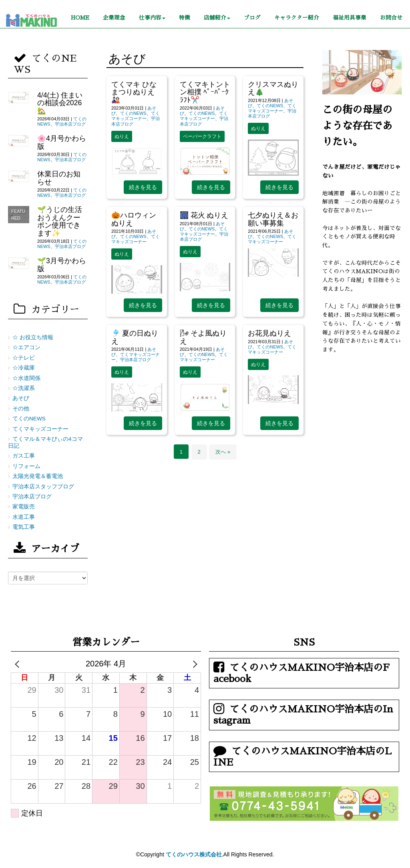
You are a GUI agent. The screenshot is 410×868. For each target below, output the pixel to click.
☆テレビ (24, 358)
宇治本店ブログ (136, 360)
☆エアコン (26, 347)
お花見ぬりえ (269, 333)
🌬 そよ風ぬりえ (203, 337)
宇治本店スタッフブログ (43, 487)
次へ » (223, 452)
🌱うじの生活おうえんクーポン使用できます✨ (60, 221)
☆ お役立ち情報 (33, 337)
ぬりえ (122, 136)
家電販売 (24, 507)
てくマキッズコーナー (136, 116)
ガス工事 (24, 456)
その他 (21, 409)
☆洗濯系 (24, 388)
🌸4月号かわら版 (62, 142)
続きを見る (143, 187)
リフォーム (26, 466)
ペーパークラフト (202, 136)
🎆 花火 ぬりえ (204, 215)
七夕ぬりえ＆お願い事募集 (273, 219)
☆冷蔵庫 (24, 368)
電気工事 (24, 527)
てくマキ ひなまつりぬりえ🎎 (134, 92)
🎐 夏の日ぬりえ (135, 337)
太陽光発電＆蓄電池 (38, 476)
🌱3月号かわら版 (62, 265)
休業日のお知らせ (59, 178)
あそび (21, 398)
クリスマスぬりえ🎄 (273, 88)
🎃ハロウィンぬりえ (134, 219)
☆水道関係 (26, 378)
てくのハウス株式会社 (194, 854)
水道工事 (24, 517)
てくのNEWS (133, 113)
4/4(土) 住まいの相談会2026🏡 (60, 103)
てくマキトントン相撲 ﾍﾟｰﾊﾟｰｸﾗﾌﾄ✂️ (205, 92)
